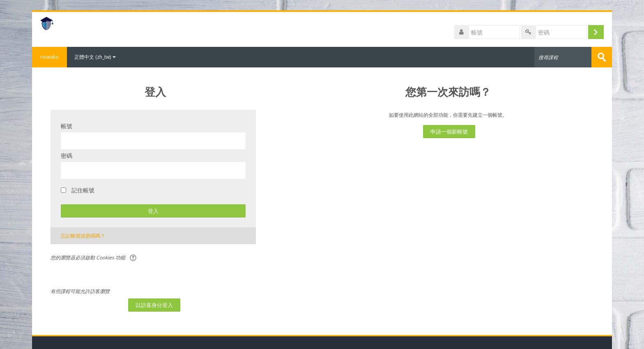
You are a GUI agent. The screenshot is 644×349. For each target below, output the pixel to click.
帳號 (67, 126)
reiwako (49, 57)
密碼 (67, 156)
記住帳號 (83, 190)
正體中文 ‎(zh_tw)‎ (95, 57)
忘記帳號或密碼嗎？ (83, 236)
